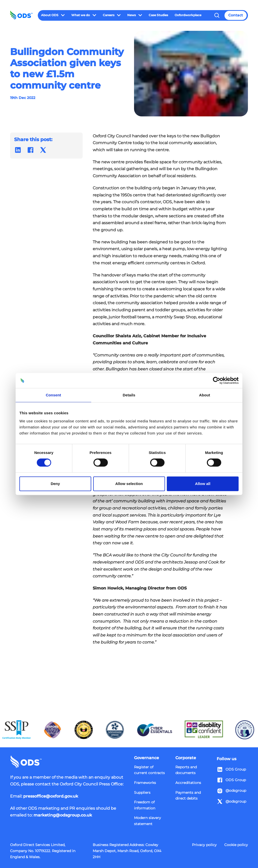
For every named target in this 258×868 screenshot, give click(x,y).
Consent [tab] (54, 395)
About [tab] (205, 395)
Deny (55, 484)
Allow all (203, 484)
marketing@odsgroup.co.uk (63, 815)
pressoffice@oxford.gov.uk (51, 796)
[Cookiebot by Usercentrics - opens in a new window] (217, 380)
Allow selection (129, 484)
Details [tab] (129, 395)
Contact (236, 15)
